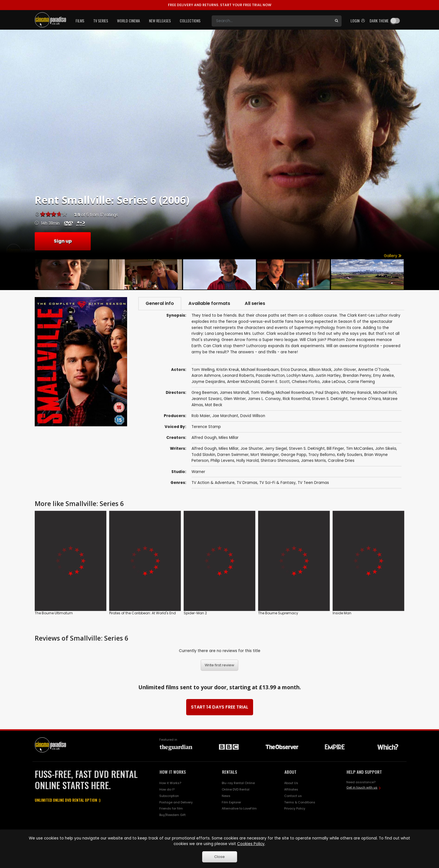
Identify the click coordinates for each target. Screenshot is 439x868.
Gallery (393, 256)
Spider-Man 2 (195, 613)
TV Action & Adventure (213, 483)
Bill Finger (335, 449)
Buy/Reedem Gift (172, 815)
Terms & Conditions (300, 802)
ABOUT (290, 772)
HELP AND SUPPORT (364, 772)
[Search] (272, 21)
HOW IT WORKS (173, 772)
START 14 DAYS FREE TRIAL (220, 707)
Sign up (63, 241)
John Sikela (386, 449)
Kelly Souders (350, 455)
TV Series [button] (101, 21)
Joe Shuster (252, 449)
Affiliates (291, 789)
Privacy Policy (295, 808)
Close (219, 857)
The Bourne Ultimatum (54, 613)
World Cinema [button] (129, 21)
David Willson (253, 416)
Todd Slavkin (203, 455)
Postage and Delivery (176, 802)
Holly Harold (247, 461)
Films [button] (80, 21)
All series (255, 303)
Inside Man (342, 613)
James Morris (313, 461)
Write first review (219, 665)
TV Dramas (247, 483)
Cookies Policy (251, 844)
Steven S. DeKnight (307, 449)
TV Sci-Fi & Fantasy (277, 483)
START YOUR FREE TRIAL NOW (220, 5)
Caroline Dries (341, 461)
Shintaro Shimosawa (280, 461)
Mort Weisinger (265, 455)
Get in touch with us (362, 787)
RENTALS (230, 772)
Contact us (293, 796)
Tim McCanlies (360, 449)
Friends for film (171, 808)
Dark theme (379, 21)
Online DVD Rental (236, 789)
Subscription (169, 796)
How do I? (167, 789)
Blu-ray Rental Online (238, 783)
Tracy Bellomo (322, 455)
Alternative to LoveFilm (239, 808)
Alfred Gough (204, 438)
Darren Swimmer (233, 455)
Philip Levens (222, 461)
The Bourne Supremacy (278, 613)
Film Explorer (231, 802)
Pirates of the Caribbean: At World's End (143, 613)
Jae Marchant (225, 416)
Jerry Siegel (276, 449)
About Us (291, 783)
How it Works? (170, 783)
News (226, 796)
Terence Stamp (206, 427)
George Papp (294, 455)
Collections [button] (190, 21)
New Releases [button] (160, 21)
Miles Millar (229, 438)
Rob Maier (201, 416)
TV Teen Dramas (313, 483)
